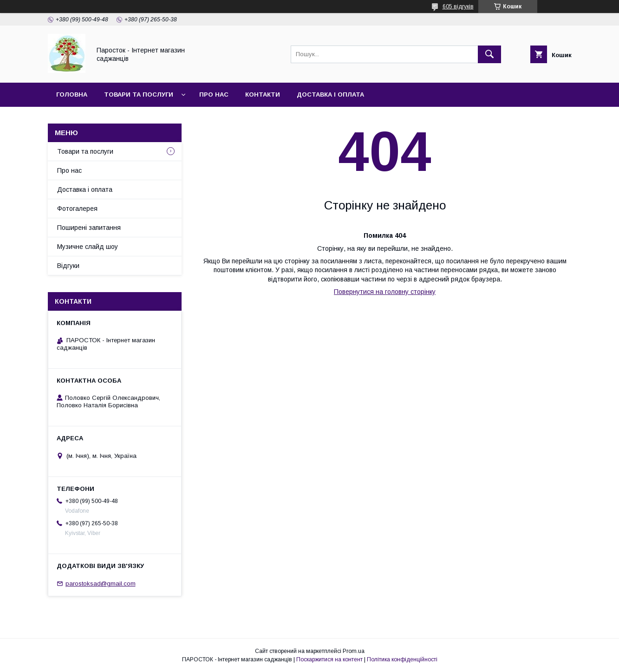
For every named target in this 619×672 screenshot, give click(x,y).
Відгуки (68, 266)
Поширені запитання (89, 228)
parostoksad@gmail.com (101, 584)
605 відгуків (458, 7)
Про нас (214, 95)
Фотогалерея (77, 209)
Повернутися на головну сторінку (385, 292)
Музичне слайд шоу (88, 247)
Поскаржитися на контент (329, 659)
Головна (72, 95)
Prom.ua (354, 651)
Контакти (263, 95)
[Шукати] (489, 54)
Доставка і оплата (330, 95)
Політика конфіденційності (402, 659)
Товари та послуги (139, 95)
